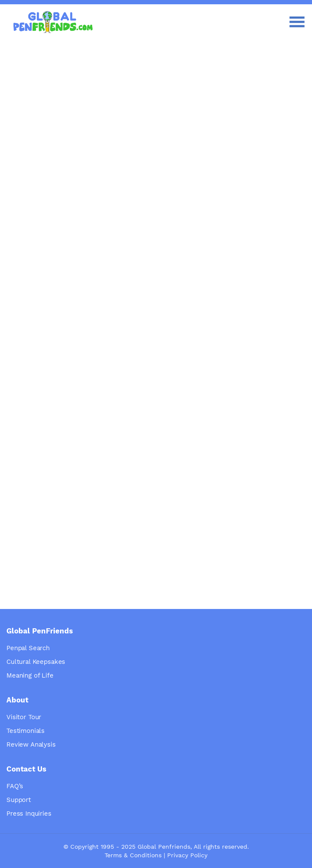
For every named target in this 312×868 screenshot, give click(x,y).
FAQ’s (15, 786)
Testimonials (25, 731)
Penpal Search (28, 648)
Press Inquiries (29, 814)
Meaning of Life (30, 675)
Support (19, 800)
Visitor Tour (24, 717)
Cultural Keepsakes (36, 662)
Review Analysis (31, 744)
